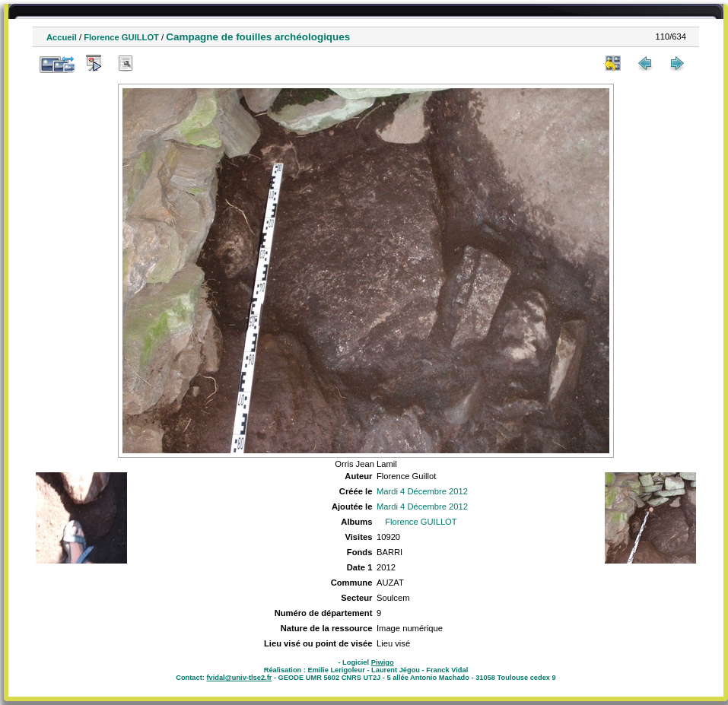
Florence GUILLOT (121, 37)
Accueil (62, 37)
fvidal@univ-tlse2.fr (239, 678)
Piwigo (383, 662)
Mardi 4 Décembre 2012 (422, 491)
